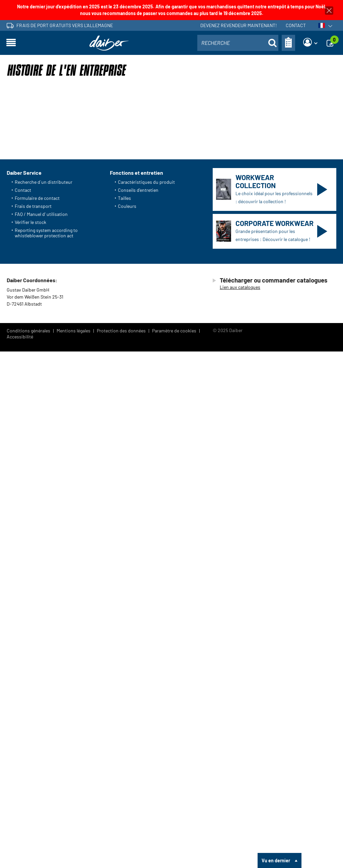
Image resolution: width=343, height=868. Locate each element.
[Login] (310, 43)
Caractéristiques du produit (146, 698)
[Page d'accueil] (109, 43)
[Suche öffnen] (272, 43)
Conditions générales (28, 847)
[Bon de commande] (288, 43)
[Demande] (332, 43)
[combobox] (238, 43)
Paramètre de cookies (174, 847)
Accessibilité (20, 853)
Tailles (124, 714)
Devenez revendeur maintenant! (238, 25)
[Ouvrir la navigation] (11, 43)
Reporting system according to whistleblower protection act (46, 749)
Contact (296, 25)
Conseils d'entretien (138, 706)
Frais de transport (33, 722)
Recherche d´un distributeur (44, 698)
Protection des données (121, 847)
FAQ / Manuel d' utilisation (41, 730)
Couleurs (127, 722)
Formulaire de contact (37, 714)
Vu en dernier (276, 860)
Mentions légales (74, 847)
